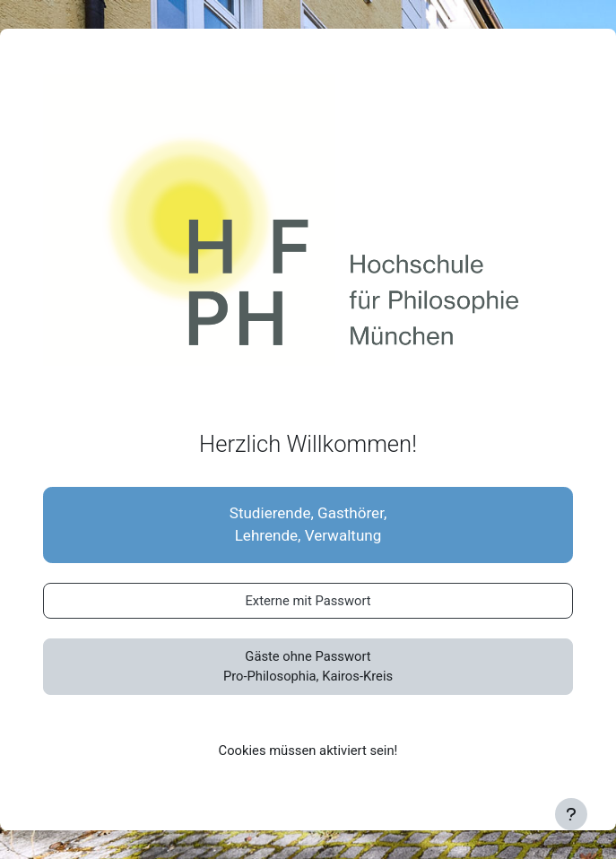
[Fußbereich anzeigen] (571, 814)
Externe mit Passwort (308, 601)
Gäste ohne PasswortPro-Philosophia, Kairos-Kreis (308, 666)
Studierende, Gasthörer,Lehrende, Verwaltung (308, 525)
